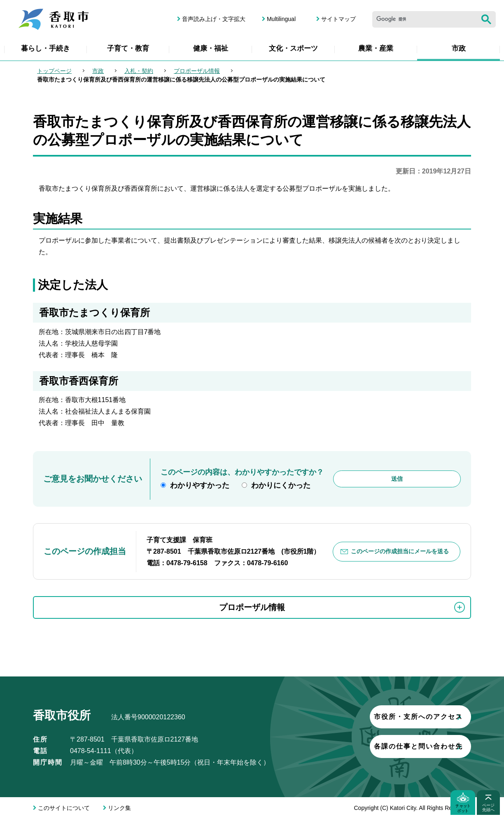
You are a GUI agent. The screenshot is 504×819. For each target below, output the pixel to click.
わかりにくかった (281, 485)
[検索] (425, 19)
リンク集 (119, 808)
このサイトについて (64, 808)
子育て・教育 (128, 48)
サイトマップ (338, 19)
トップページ (54, 71)
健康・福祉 (211, 48)
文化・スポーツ (293, 48)
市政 (459, 48)
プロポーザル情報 (197, 71)
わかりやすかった (200, 485)
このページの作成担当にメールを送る (400, 551)
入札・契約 (139, 71)
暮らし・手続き (45, 48)
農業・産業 (376, 48)
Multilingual (281, 19)
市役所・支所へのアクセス (370, 717)
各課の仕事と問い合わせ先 (370, 746)
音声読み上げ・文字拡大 (214, 19)
